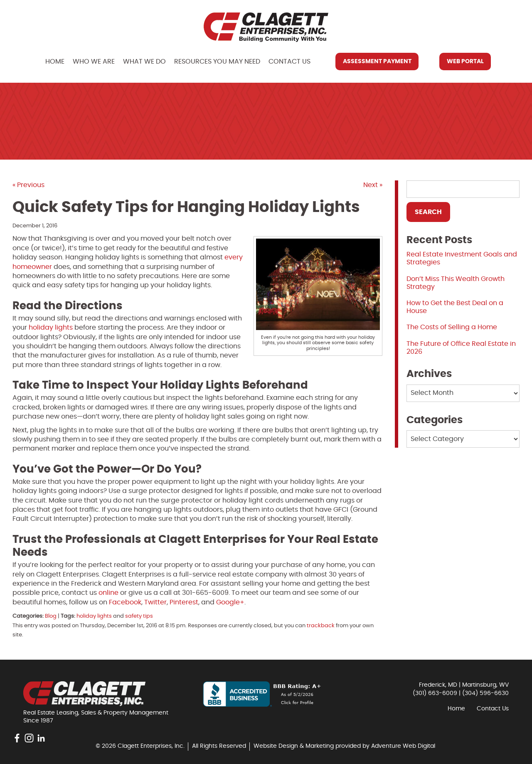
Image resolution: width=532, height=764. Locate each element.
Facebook (125, 602)
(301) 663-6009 (435, 693)
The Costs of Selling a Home (452, 327)
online (108, 593)
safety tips (139, 616)
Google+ (230, 602)
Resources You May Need (217, 62)
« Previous (28, 185)
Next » (373, 185)
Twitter (155, 602)
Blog (51, 616)
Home (55, 62)
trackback (321, 626)
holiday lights (51, 328)
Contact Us (289, 62)
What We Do (144, 62)
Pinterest (184, 602)
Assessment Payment (377, 62)
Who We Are (94, 62)
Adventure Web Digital (403, 746)
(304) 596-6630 (485, 693)
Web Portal (465, 62)
